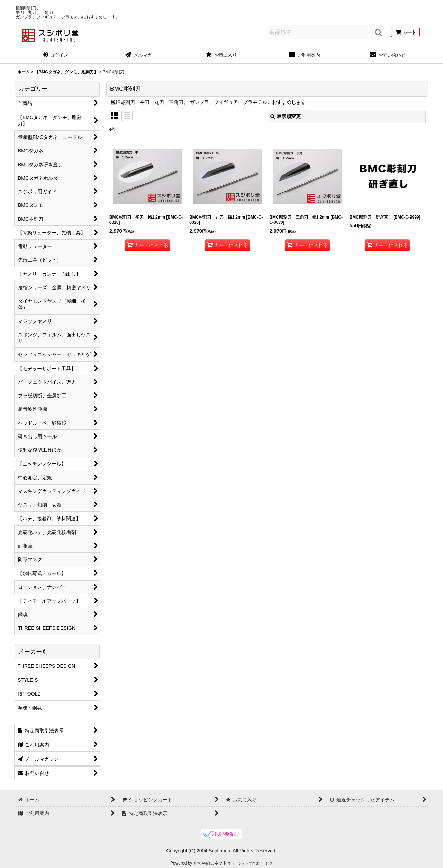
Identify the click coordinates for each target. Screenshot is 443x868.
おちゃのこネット (210, 863)
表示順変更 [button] (286, 116)
